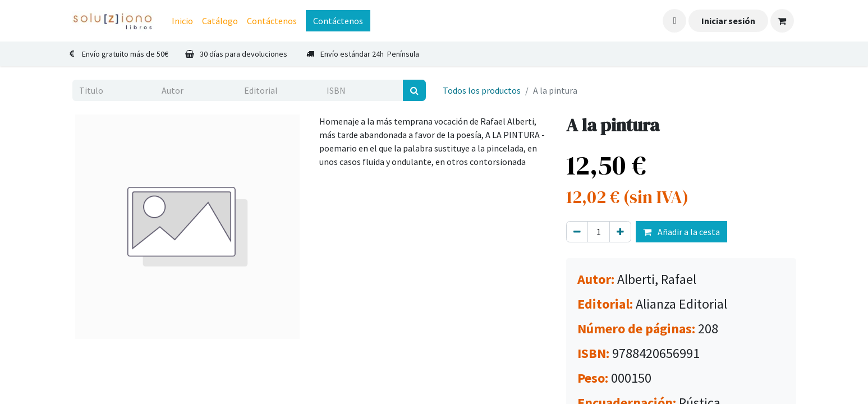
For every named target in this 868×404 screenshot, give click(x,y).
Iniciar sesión (728, 21)
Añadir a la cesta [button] (681, 232)
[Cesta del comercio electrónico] (782, 21)
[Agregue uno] (620, 232)
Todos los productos (482, 90)
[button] (674, 21)
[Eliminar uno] (577, 232)
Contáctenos (338, 21)
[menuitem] (182, 21)
